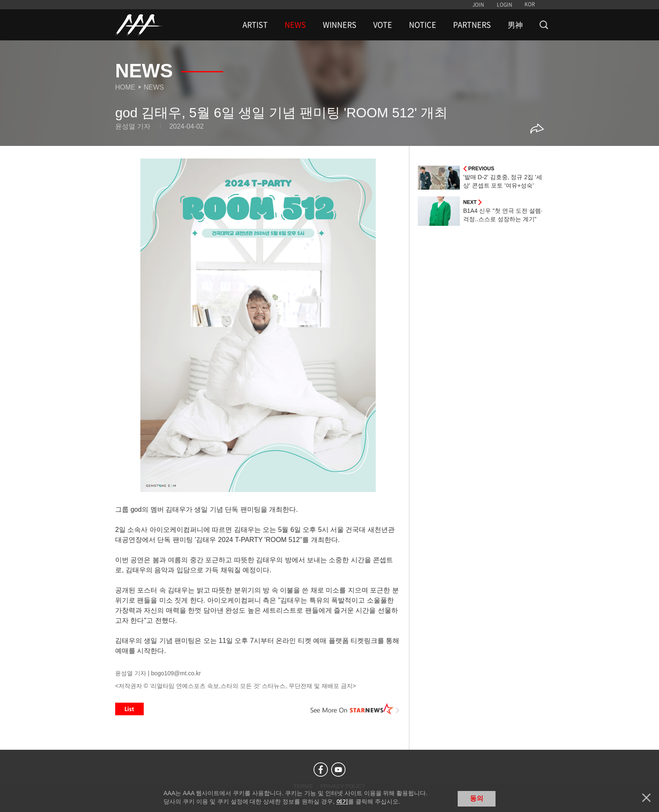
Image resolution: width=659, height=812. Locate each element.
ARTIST (255, 25)
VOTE (383, 25)
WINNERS (340, 25)
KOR (530, 4)
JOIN (478, 5)
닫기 (646, 798)
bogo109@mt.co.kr (176, 673)
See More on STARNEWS (355, 709)
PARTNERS (472, 25)
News (154, 87)
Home (125, 87)
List (129, 709)
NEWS (295, 25)
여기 (342, 801)
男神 (515, 25)
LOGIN (505, 5)
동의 (477, 798)
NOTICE (423, 25)
